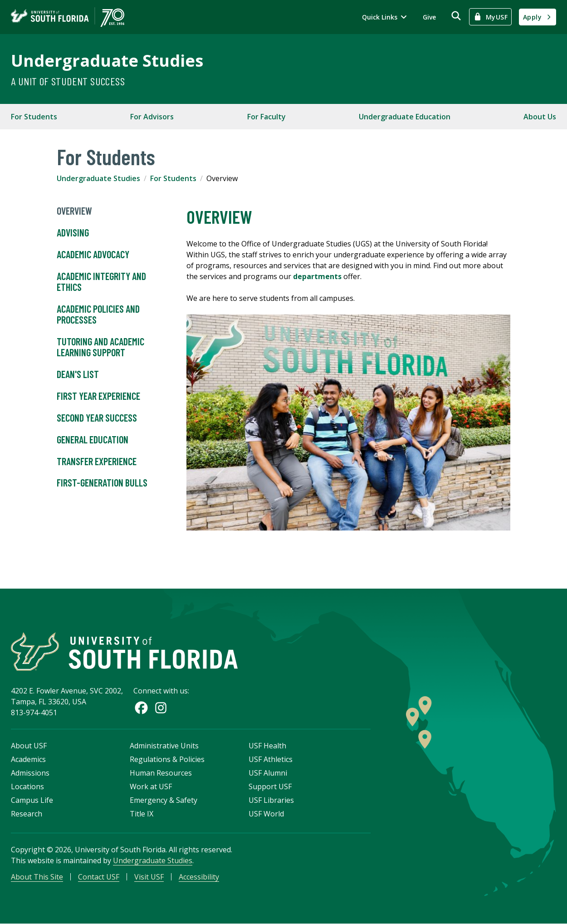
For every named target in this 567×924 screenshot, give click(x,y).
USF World (266, 814)
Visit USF (149, 877)
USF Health (267, 746)
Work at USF (151, 786)
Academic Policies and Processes (98, 315)
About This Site (37, 877)
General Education (93, 440)
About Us (540, 117)
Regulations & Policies (167, 759)
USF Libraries (271, 800)
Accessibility (199, 877)
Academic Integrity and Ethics (101, 282)
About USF (29, 746)
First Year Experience (98, 396)
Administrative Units (164, 746)
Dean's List (78, 374)
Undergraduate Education (405, 117)
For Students (34, 117)
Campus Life (32, 800)
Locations (27, 786)
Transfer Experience (97, 462)
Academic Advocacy (93, 255)
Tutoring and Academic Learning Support (100, 347)
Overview (74, 211)
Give (429, 17)
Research (27, 814)
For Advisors (152, 117)
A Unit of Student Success (68, 81)
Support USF (270, 786)
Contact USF (99, 877)
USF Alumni (268, 773)
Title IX (142, 814)
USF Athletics (271, 759)
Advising (74, 233)
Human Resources (161, 773)
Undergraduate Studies (107, 61)
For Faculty (266, 117)
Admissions (30, 773)
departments (318, 276)
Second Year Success (97, 418)
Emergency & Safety (164, 800)
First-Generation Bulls (102, 483)
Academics (28, 759)
